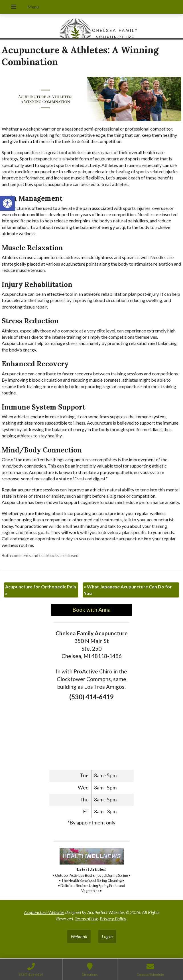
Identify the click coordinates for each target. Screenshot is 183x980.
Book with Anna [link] (91, 610)
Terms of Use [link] (86, 918)
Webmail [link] (79, 936)
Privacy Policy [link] (113, 918)
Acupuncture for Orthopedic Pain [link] (41, 590)
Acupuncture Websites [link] (44, 912)
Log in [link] (107, 936)
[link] (7, 203)
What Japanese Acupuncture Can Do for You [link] (128, 590)
